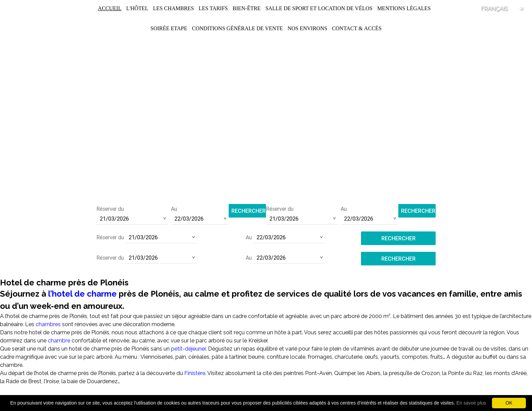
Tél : (266, 173)
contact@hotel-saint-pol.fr (266, 182)
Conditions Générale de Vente (237, 28)
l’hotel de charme (82, 294)
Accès (373, 28)
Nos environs (307, 28)
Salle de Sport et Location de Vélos (319, 8)
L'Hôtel (137, 8)
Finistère (195, 373)
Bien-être (246, 8)
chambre (59, 341)
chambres (48, 324)
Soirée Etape (169, 28)
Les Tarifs (213, 8)
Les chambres (173, 8)
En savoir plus (471, 403)
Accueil (110, 8)
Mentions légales (404, 8)
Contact (344, 28)
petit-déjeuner (188, 349)
